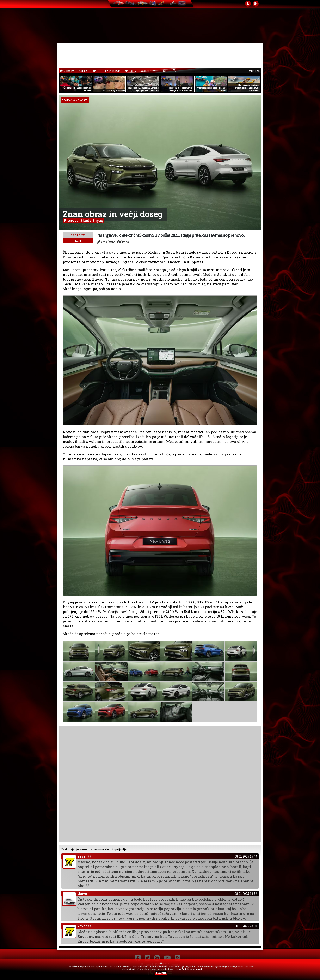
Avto (83, 71)
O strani (148, 71)
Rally (131, 71)
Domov (67, 71)
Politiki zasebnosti (192, 969)
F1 (96, 71)
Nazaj (255, 71)
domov (67, 100)
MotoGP (113, 71)
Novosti (82, 100)
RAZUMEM (161, 973)
